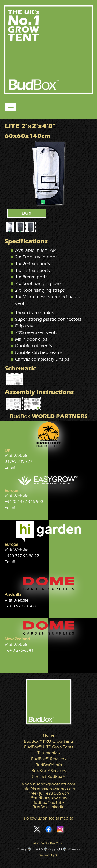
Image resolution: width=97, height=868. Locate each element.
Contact (49, 777)
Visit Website (17, 456)
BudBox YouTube (48, 802)
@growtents (48, 798)
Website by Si (48, 855)
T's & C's (38, 849)
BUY (27, 213)
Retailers (48, 759)
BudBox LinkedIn (49, 807)
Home (49, 735)
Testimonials (49, 753)
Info (49, 765)
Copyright (55, 849)
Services (49, 771)
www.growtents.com (49, 784)
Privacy (22, 849)
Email (10, 467)
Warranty (74, 849)
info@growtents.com (49, 789)
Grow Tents (49, 741)
